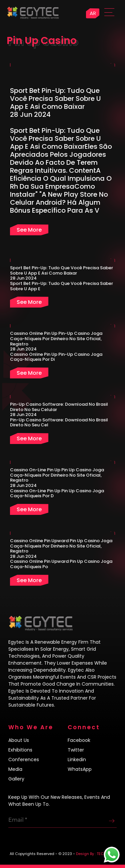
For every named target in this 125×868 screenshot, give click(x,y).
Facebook (79, 740)
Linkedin (77, 759)
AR (93, 13)
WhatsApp (80, 769)
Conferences (24, 759)
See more (29, 230)
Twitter (76, 750)
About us (19, 740)
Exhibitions (20, 750)
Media (15, 769)
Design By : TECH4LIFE (96, 854)
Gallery (16, 779)
